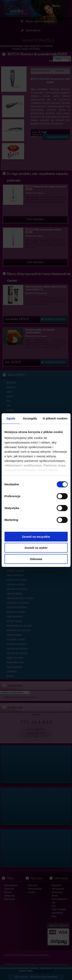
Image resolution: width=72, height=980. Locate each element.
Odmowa (36, 559)
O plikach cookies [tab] (55, 418)
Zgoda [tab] (11, 418)
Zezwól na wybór (36, 548)
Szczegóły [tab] (30, 418)
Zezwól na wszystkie (36, 537)
